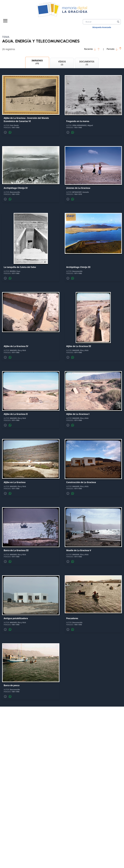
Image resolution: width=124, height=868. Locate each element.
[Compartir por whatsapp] (10, 133)
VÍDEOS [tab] (62, 63)
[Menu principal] (5, 21)
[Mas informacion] (5, 133)
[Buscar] (118, 22)
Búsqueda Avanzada (102, 27)
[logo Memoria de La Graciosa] (62, 10)
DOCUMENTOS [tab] (87, 63)
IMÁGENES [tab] (37, 62)
